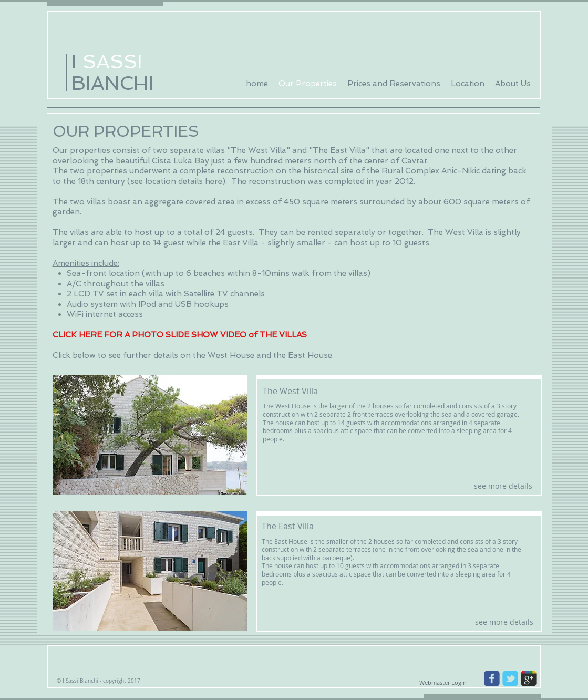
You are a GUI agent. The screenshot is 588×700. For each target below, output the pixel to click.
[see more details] (503, 486)
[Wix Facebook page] (492, 678)
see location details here (176, 181)
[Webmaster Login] (443, 683)
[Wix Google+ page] (529, 678)
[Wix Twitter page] (510, 678)
